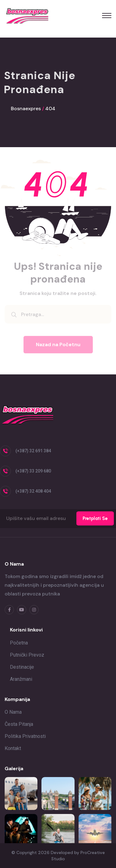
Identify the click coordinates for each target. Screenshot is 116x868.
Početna (19, 643)
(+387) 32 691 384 (33, 451)
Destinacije (22, 667)
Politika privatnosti (25, 736)
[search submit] (14, 316)
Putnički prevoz (27, 655)
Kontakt (13, 748)
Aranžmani (21, 679)
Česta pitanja (19, 724)
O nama (13, 712)
